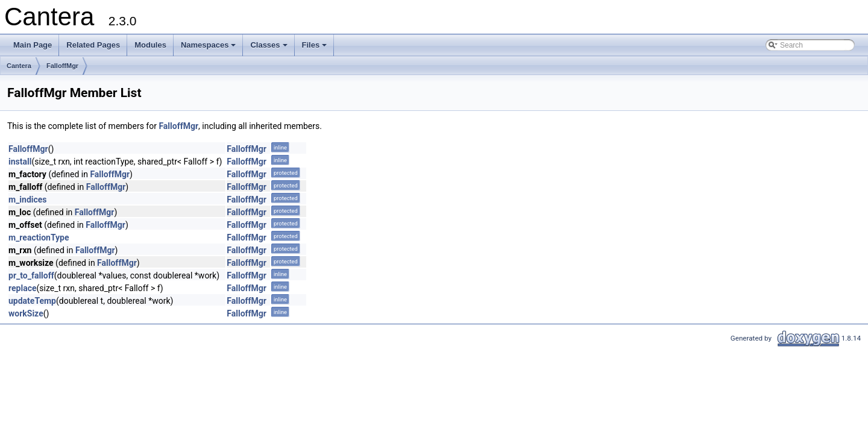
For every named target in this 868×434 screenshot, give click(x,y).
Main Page (33, 45)
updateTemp (32, 301)
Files (316, 48)
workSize (26, 313)
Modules (150, 45)
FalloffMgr (62, 66)
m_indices (28, 200)
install (20, 162)
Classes (269, 48)
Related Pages (93, 45)
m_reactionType (39, 237)
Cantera (19, 66)
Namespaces (209, 48)
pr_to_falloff (31, 275)
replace (22, 288)
